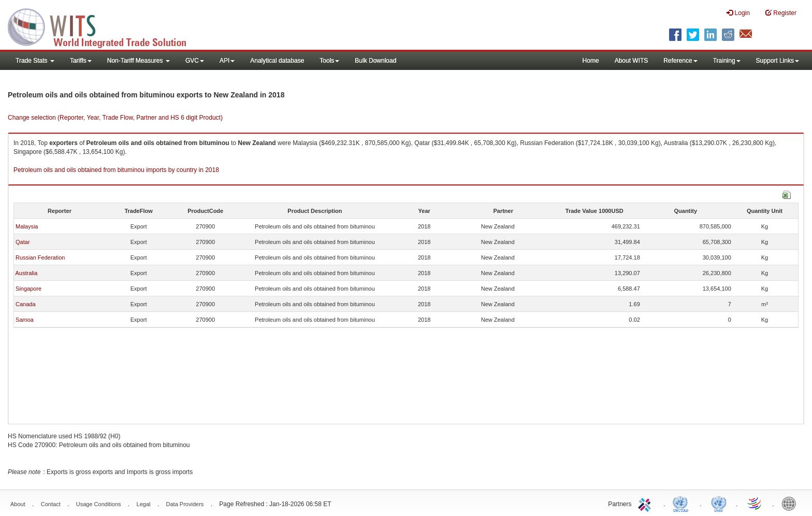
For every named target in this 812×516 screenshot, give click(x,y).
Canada (26, 304)
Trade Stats (35, 61)
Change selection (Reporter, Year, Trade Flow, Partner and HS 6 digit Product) (115, 118)
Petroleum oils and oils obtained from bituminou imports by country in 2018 (116, 170)
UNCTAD (683, 503)
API (227, 61)
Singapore (28, 289)
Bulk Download (375, 61)
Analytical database (277, 61)
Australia (26, 273)
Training (727, 61)
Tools (329, 61)
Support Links (778, 61)
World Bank (791, 503)
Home (591, 61)
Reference (680, 61)
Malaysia (27, 226)
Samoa (25, 320)
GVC (195, 61)
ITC (646, 503)
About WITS (632, 61)
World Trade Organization (755, 503)
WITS (104, 26)
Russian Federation (40, 257)
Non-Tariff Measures (139, 61)
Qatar (23, 242)
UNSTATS (719, 503)
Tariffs (81, 61)
